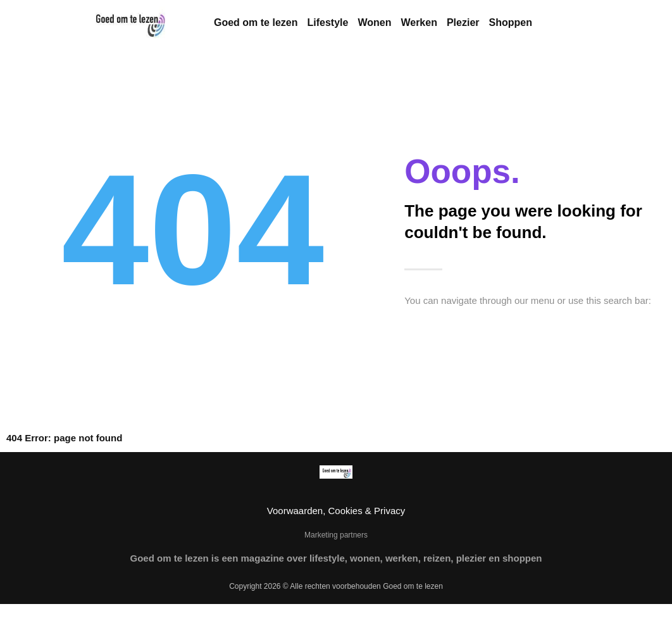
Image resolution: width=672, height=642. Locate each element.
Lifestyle (327, 22)
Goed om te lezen (256, 22)
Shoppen (511, 22)
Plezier (463, 22)
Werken (419, 22)
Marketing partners (336, 535)
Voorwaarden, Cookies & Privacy (336, 511)
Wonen (374, 22)
